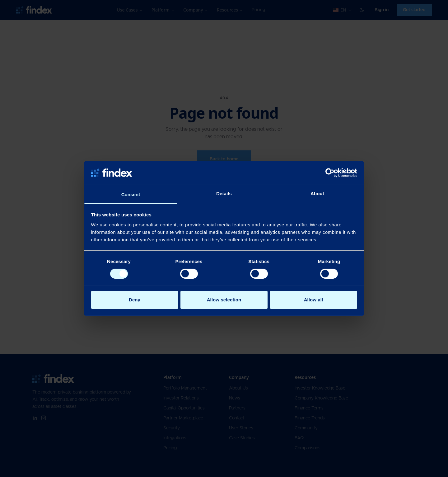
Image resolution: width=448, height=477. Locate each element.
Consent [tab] (131, 194)
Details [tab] (224, 194)
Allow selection (224, 300)
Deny (135, 300)
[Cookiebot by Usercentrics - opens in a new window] (330, 173)
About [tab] (317, 194)
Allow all (314, 300)
